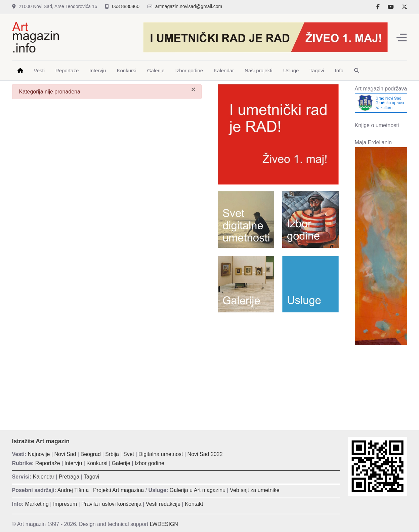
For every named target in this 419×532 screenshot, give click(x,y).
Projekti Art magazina (118, 490)
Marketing (37, 504)
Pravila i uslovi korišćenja (111, 504)
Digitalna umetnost (161, 454)
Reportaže (48, 463)
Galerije (121, 463)
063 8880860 (126, 6)
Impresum (65, 504)
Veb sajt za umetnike (255, 490)
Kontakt (194, 504)
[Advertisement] (278, 366)
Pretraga (69, 477)
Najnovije (39, 454)
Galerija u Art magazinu (198, 490)
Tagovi (91, 477)
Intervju (73, 463)
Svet (129, 454)
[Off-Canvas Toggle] (402, 37)
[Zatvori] (193, 89)
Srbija (112, 454)
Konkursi (97, 463)
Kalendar (44, 477)
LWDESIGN (164, 524)
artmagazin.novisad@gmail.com (189, 6)
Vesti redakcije (163, 504)
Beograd (91, 454)
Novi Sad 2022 (205, 454)
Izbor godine (150, 463)
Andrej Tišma (73, 490)
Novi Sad (65, 454)
